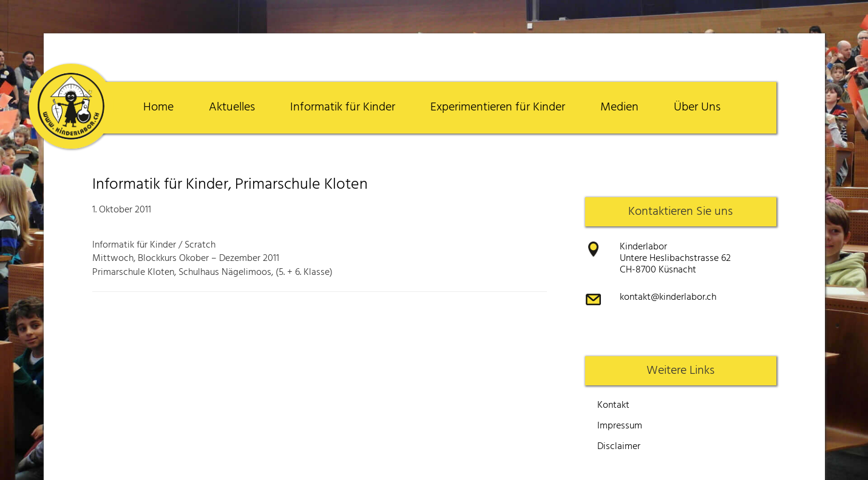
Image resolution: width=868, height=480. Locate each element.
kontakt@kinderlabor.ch (668, 297)
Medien (619, 107)
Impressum (620, 426)
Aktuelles (232, 107)
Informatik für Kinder (343, 107)
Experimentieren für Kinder (498, 107)
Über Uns (697, 107)
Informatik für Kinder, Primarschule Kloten (230, 185)
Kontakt (613, 405)
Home (158, 107)
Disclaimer (619, 447)
